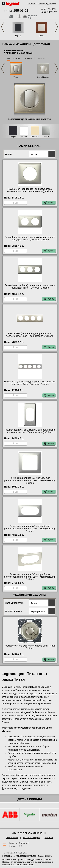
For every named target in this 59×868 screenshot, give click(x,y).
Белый (24, 137)
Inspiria (18, 36)
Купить (49, 203)
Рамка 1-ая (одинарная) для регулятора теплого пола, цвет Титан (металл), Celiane (30, 190)
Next (56, 27)
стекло (28, 58)
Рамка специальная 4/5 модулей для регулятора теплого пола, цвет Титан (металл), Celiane (30, 529)
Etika (41, 36)
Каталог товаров (31, 837)
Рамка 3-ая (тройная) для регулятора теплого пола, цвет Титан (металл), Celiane (30, 286)
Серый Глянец (43, 77)
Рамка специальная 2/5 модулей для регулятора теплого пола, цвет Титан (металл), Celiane (30, 480)
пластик (16, 58)
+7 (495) (16, 11)
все (9, 58)
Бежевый (35, 137)
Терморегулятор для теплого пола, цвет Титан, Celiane (30, 647)
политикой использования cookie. (18, 864)
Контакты (32, 4)
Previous (3, 27)
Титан (16, 77)
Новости (49, 837)
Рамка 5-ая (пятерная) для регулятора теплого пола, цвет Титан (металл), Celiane (30, 383)
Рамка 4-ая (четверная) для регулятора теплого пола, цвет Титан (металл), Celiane (30, 335)
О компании (12, 837)
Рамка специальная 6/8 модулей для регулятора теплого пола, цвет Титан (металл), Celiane (30, 577)
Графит (13, 137)
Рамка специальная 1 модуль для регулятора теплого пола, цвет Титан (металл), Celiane (30, 431)
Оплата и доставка (47, 4)
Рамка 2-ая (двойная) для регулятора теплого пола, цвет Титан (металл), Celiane (30, 238)
